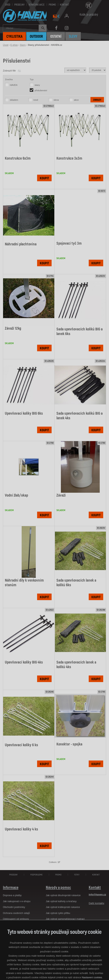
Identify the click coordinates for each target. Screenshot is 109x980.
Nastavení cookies (92, 977)
